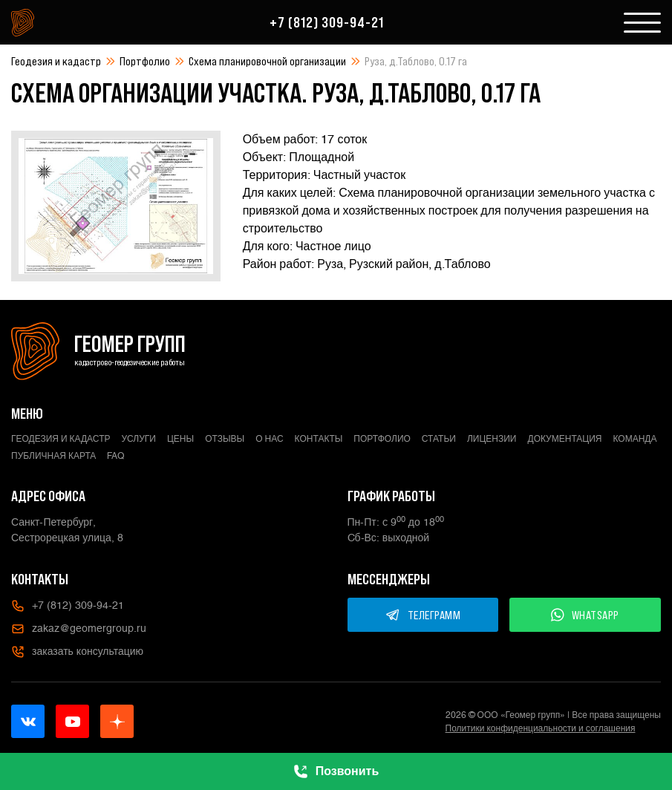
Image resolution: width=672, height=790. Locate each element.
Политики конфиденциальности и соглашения (541, 728)
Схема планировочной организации (267, 61)
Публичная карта (53, 456)
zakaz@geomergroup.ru (79, 629)
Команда (635, 439)
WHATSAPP (585, 615)
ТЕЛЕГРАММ (423, 615)
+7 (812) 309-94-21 (327, 22)
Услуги (138, 439)
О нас (269, 439)
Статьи (439, 439)
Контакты (319, 439)
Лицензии (492, 439)
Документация (565, 439)
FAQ (116, 456)
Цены (180, 439)
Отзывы (225, 439)
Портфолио (145, 61)
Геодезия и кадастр (56, 61)
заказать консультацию (77, 652)
